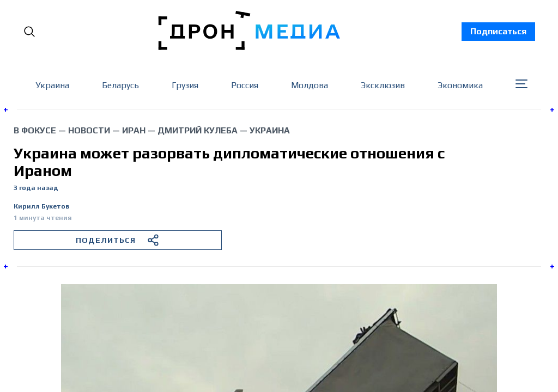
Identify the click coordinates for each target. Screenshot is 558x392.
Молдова (310, 85)
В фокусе (35, 130)
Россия (245, 85)
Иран (134, 130)
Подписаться (498, 31)
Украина (52, 85)
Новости (89, 130)
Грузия (185, 85)
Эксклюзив (383, 85)
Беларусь (120, 85)
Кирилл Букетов (41, 207)
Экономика (460, 85)
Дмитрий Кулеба (198, 130)
